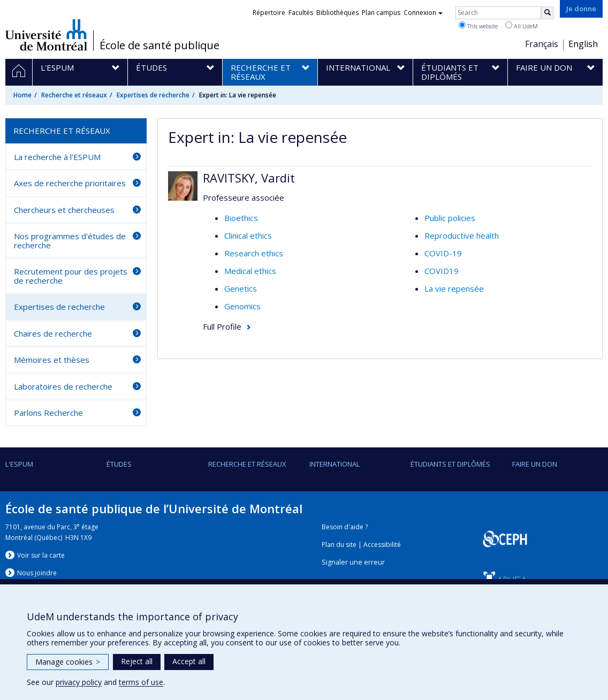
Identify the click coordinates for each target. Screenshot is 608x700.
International (335, 464)
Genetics (241, 288)
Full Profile (222, 326)
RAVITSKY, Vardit (249, 178)
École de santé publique (159, 45)
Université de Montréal (46, 35)
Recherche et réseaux (74, 95)
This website (478, 26)
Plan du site (339, 545)
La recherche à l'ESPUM (57, 157)
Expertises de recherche (153, 95)
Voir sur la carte (41, 555)
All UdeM (522, 26)
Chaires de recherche (53, 333)
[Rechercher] (548, 13)
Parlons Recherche (48, 413)
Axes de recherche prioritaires (70, 183)
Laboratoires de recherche (63, 386)
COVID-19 (443, 253)
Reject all (137, 661)
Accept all (189, 661)
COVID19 (442, 271)
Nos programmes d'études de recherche (70, 241)
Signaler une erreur (353, 562)
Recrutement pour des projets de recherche (71, 276)
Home (22, 95)
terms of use (141, 682)
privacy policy (79, 682)
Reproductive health (462, 235)
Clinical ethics (248, 235)
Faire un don (535, 464)
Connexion (423, 13)
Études (119, 464)
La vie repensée (454, 288)
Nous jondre (37, 573)
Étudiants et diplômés (450, 464)
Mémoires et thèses (52, 360)
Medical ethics (250, 271)
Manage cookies (68, 662)
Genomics (242, 306)
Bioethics (241, 218)
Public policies (450, 218)
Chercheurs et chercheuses (64, 210)
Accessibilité (382, 545)
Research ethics (254, 253)
